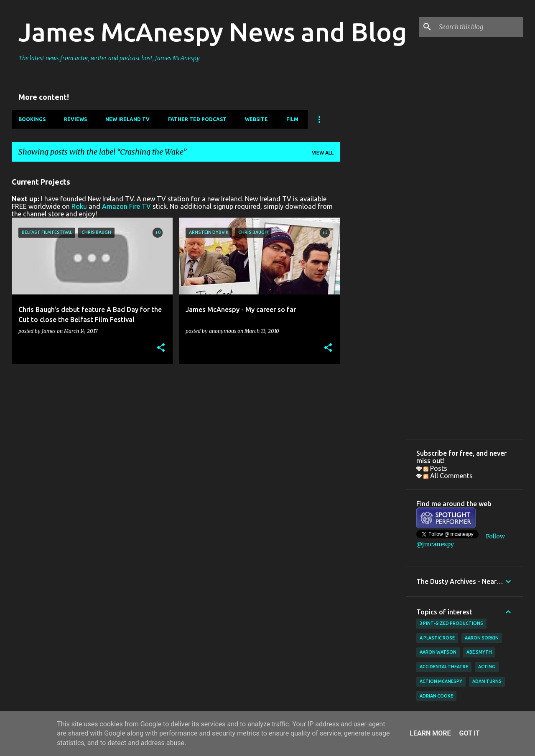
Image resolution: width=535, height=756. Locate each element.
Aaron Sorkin (482, 638)
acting (487, 667)
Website (256, 119)
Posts (435, 468)
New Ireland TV (127, 119)
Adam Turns (487, 681)
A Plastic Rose (437, 638)
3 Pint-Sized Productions (451, 623)
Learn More (430, 733)
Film (292, 119)
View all (323, 153)
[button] (161, 348)
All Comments (448, 476)
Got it (469, 733)
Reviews (75, 119)
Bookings (32, 119)
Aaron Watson (438, 652)
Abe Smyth (479, 652)
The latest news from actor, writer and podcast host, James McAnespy (109, 58)
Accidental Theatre (444, 667)
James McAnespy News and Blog (213, 32)
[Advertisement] (373, 294)
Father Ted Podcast (197, 119)
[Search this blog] (479, 27)
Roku (79, 206)
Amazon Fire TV (126, 206)
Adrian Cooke (436, 696)
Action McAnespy (441, 681)
